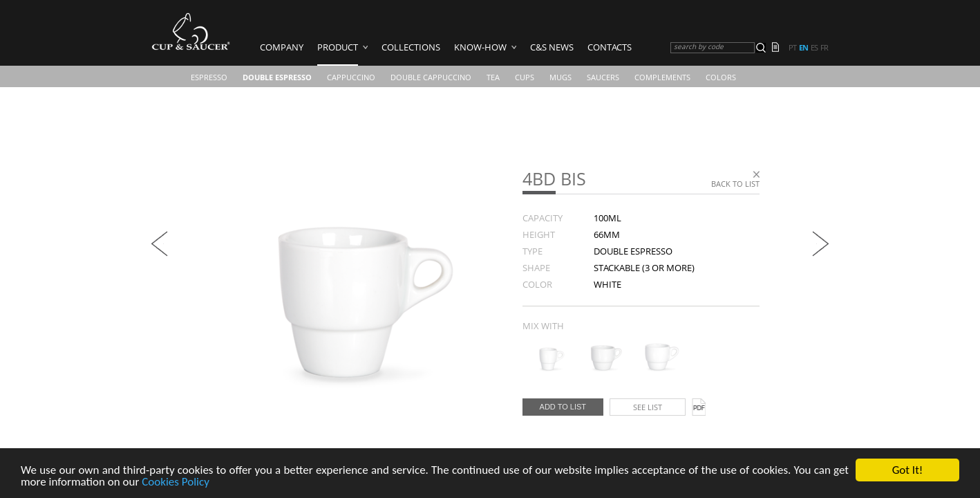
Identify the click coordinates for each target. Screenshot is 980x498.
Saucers (603, 77)
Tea (493, 77)
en (803, 48)
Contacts (610, 47)
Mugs (560, 77)
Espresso (209, 77)
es (814, 48)
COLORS (721, 77)
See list (648, 407)
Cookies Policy (176, 483)
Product (338, 47)
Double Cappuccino (431, 77)
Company (282, 47)
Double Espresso (277, 77)
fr (824, 48)
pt (792, 48)
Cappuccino (351, 77)
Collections (411, 47)
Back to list (735, 184)
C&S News (552, 47)
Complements (662, 77)
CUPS (525, 77)
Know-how (480, 47)
